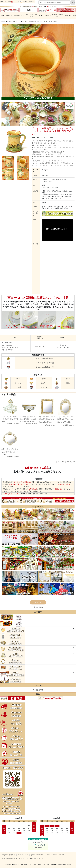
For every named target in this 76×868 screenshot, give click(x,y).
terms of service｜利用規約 (56, 855)
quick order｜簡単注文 (32, 15)
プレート (19, 379)
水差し (68, 383)
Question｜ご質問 (70, 15)
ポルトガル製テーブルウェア (31, 22)
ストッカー (19, 383)
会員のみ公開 (40, 346)
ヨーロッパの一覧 (45, 358)
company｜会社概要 (57, 15)
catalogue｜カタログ (36, 858)
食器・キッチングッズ (14, 22)
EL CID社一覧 (45, 363)
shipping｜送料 (19, 15)
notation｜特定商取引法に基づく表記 (14, 858)
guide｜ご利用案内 (44, 15)
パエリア (68, 387)
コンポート (44, 383)
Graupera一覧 (45, 367)
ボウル (44, 379)
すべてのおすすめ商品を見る (66, 462)
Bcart (70, 865)
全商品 (3, 22)
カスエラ (44, 387)
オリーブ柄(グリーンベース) (49, 22)
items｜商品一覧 (6, 15)
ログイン (58, 347)
